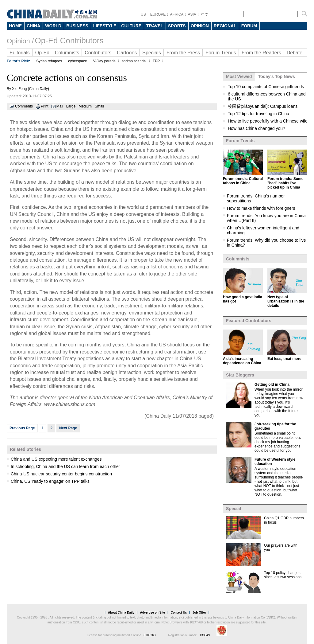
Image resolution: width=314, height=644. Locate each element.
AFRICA (177, 14)
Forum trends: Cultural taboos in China (243, 181)
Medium (85, 106)
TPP (156, 61)
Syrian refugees (49, 61)
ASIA (192, 14)
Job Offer (199, 613)
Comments (24, 106)
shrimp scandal (134, 61)
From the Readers (261, 53)
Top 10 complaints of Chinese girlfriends (266, 87)
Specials (151, 53)
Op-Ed (42, 53)
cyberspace (77, 61)
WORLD (53, 26)
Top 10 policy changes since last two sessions (283, 575)
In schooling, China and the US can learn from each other (65, 466)
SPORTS (177, 26)
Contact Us (179, 613)
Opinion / (20, 41)
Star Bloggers (240, 375)
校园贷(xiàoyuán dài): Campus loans (263, 106)
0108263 (149, 635)
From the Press (183, 53)
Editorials (20, 53)
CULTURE (131, 26)
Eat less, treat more (284, 359)
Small (99, 106)
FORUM (249, 26)
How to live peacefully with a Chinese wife (268, 121)
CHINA (33, 26)
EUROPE (158, 14)
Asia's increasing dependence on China (242, 361)
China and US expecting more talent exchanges (56, 459)
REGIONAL (225, 26)
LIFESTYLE (105, 26)
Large (71, 106)
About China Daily (121, 613)
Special (234, 509)
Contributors (98, 53)
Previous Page (22, 428)
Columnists (67, 53)
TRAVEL (155, 26)
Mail (60, 106)
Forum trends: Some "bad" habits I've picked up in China (285, 183)
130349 (205, 635)
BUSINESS (77, 26)
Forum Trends (221, 53)
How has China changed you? (257, 128)
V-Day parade (104, 61)
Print (45, 106)
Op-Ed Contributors (69, 41)
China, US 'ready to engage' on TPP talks (50, 481)
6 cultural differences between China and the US (267, 96)
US (143, 14)
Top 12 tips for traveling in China (258, 114)
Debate (295, 53)
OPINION (200, 26)
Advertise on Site (152, 613)
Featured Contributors (249, 321)
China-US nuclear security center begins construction (61, 474)
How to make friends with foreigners (261, 208)
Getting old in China (272, 384)
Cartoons (127, 53)
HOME (15, 26)
